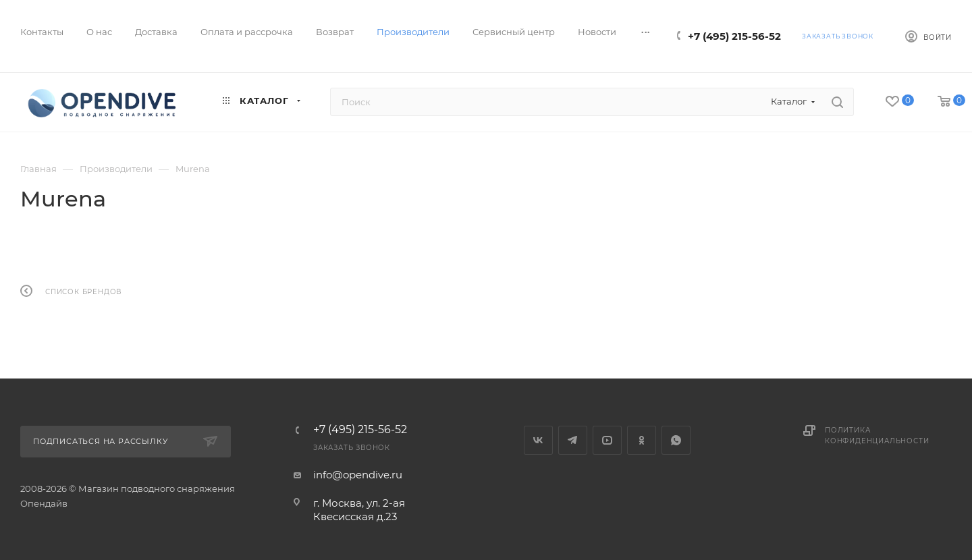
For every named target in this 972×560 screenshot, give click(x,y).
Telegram (573, 440)
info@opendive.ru (358, 475)
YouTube (607, 440)
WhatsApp (676, 440)
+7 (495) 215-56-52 (734, 36)
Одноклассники (642, 440)
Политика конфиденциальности (877, 436)
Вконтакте (538, 440)
